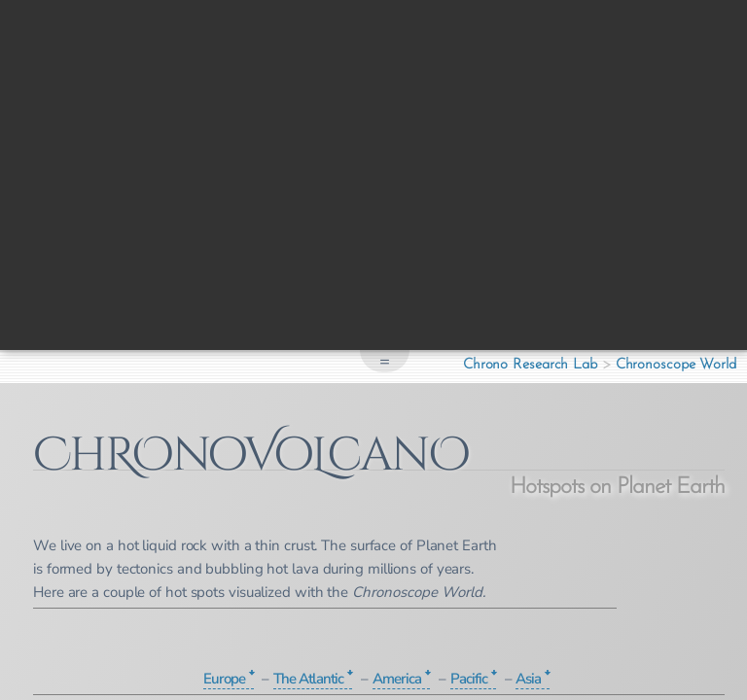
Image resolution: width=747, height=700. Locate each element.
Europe (224, 679)
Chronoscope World (676, 365)
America (397, 679)
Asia (528, 679)
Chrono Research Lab (530, 365)
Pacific (469, 679)
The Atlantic (308, 679)
